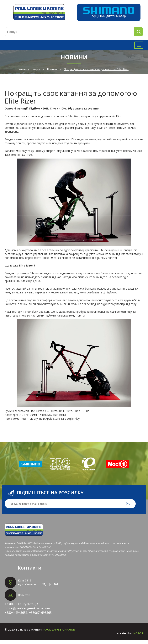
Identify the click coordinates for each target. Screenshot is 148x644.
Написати (24, 599)
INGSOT (138, 637)
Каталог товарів (29, 73)
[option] (31, 468)
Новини (52, 73)
